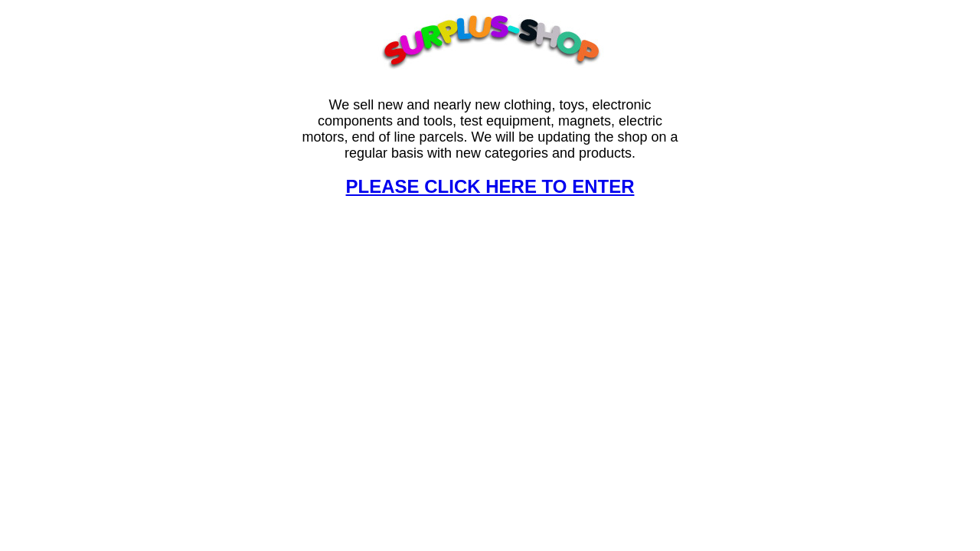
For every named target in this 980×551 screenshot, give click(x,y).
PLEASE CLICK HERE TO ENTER (490, 186)
